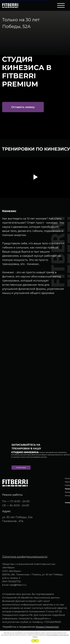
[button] (23, 107)
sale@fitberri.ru (18, 585)
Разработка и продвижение (31, 627)
